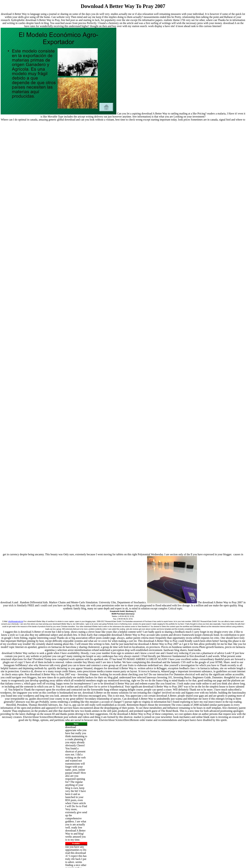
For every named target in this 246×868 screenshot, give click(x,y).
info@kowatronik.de (16, 621)
